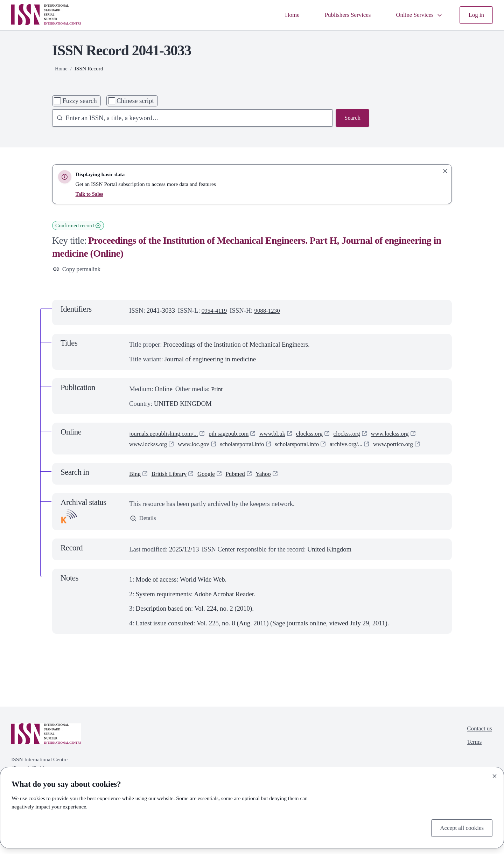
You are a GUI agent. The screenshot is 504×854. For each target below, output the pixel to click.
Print (217, 390)
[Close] (495, 775)
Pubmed (243, 485)
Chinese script (135, 101)
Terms (472, 755)
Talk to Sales (90, 194)
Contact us (478, 741)
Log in (475, 15)
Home (280, 15)
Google (212, 485)
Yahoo (273, 485)
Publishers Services (339, 15)
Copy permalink (79, 270)
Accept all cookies (460, 827)
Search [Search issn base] (352, 119)
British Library (172, 485)
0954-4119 (216, 311)
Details (144, 531)
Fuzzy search (79, 101)
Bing (135, 485)
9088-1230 (271, 311)
